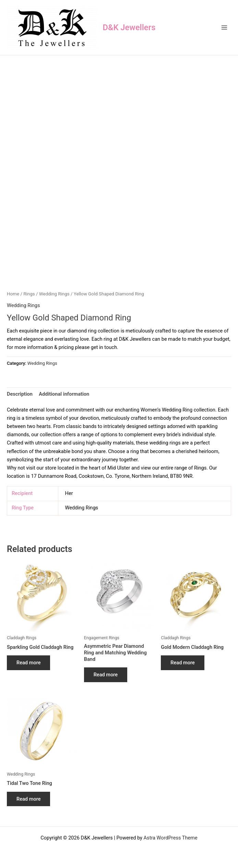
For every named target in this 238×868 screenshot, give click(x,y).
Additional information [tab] (64, 394)
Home (13, 294)
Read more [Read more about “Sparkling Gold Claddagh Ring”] (28, 663)
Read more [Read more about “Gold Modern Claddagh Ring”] (182, 663)
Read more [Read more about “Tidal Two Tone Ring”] (28, 799)
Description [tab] (20, 394)
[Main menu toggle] (224, 27)
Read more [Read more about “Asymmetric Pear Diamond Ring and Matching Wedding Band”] (106, 675)
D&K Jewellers (129, 27)
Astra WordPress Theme (171, 838)
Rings (29, 294)
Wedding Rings (54, 294)
